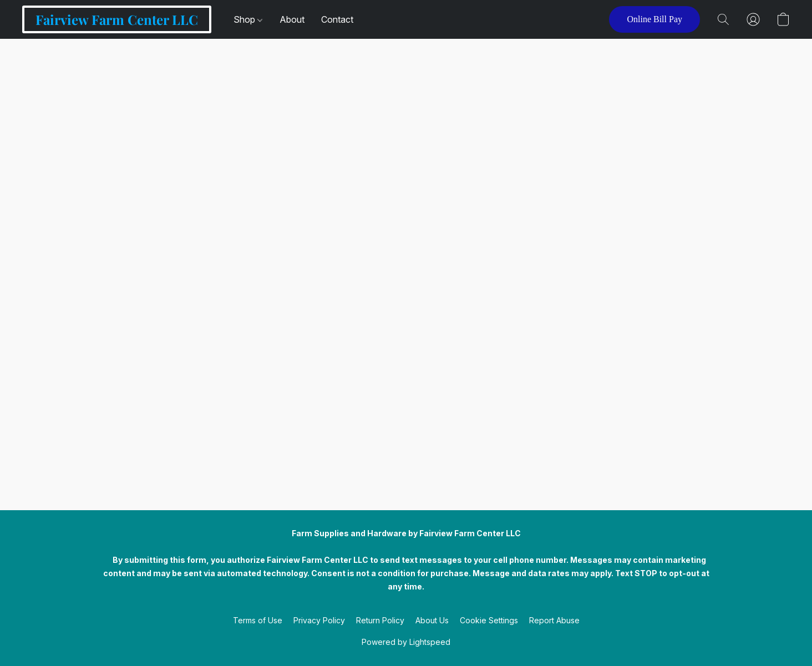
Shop (248, 19)
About (292, 19)
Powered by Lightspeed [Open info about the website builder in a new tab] (406, 642)
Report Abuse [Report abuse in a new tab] (554, 620)
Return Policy (380, 620)
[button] (117, 19)
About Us (432, 620)
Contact (337, 19)
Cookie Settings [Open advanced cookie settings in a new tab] (489, 620)
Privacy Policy (319, 620)
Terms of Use (258, 620)
